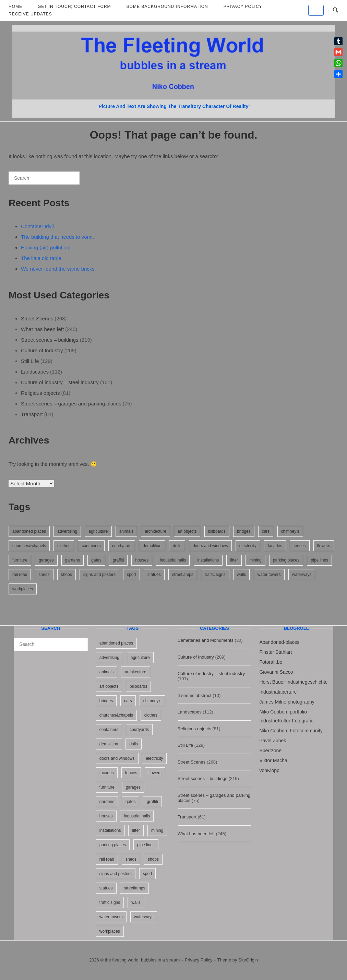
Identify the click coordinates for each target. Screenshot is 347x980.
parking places (286, 560)
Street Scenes (37, 318)
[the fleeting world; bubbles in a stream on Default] (316, 10)
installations (208, 560)
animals (126, 531)
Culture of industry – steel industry (60, 382)
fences (300, 546)
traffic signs (215, 575)
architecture (155, 531)
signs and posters (99, 575)
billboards (217, 531)
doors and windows (210, 546)
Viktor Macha (273, 760)
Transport (32, 414)
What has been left (42, 329)
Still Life (30, 361)
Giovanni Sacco (276, 672)
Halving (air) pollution (45, 247)
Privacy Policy (199, 960)
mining (255, 560)
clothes (64, 546)
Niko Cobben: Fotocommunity (291, 731)
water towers (269, 575)
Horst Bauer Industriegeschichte (293, 682)
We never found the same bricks (58, 269)
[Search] (64, 181)
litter (234, 560)
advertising (67, 531)
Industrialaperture (278, 692)
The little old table (41, 258)
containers (91, 546)
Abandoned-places (279, 642)
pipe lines (319, 560)
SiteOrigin (248, 960)
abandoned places (29, 531)
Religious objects (40, 393)
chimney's (290, 531)
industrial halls (173, 560)
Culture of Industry (42, 350)
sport (131, 575)
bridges (244, 531)
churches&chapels (29, 546)
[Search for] (44, 178)
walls (242, 575)
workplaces (23, 589)
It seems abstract (195, 695)
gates (96, 560)
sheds (44, 575)
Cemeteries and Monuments (206, 640)
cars (266, 531)
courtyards (122, 546)
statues (154, 575)
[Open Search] (336, 10)
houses (142, 560)
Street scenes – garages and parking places (71, 404)
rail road (20, 575)
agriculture (98, 531)
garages (46, 560)
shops (67, 575)
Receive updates (30, 14)
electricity (248, 546)
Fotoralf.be (271, 662)
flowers (324, 546)
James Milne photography (287, 702)
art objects (187, 531)
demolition (152, 546)
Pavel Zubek (273, 741)
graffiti (118, 560)
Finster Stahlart (276, 652)
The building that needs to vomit (57, 237)
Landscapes (35, 372)
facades (275, 546)
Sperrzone (270, 751)
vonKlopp (269, 770)
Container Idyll (37, 226)
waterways (302, 575)
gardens (73, 560)
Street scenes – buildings (50, 340)
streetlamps (183, 575)
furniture (20, 560)
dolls (177, 546)
